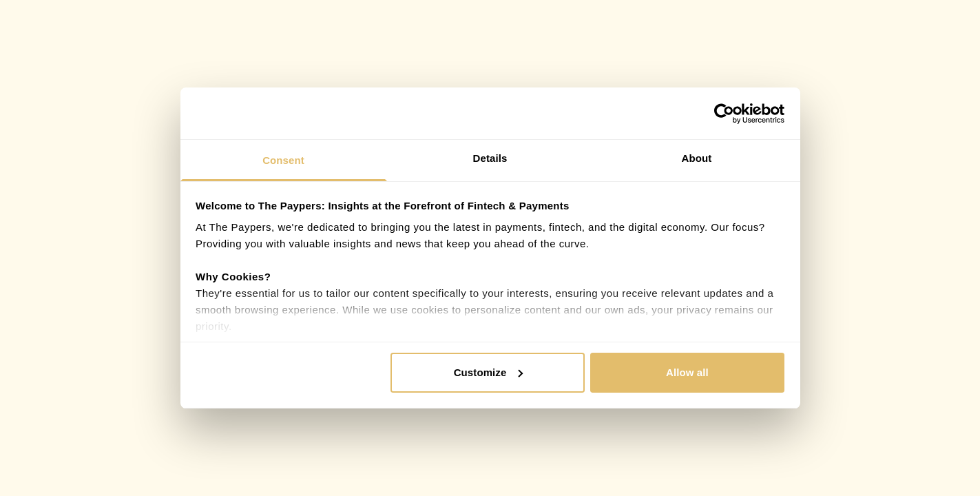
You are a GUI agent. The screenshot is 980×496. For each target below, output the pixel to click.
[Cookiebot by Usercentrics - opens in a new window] (724, 114)
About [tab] (697, 158)
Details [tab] (490, 158)
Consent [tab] (283, 160)
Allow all (687, 372)
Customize (489, 372)
